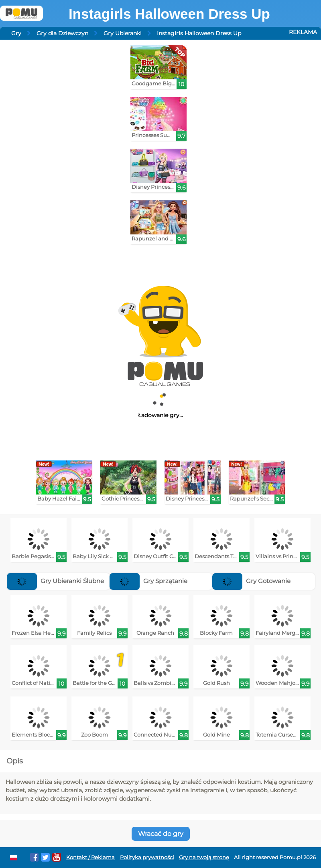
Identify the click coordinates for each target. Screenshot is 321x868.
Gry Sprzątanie (148, 581)
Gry (16, 33)
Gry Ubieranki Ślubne (55, 581)
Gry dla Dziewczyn (62, 33)
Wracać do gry (161, 834)
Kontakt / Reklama (90, 857)
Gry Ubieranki (123, 33)
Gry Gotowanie (251, 581)
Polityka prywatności (147, 857)
